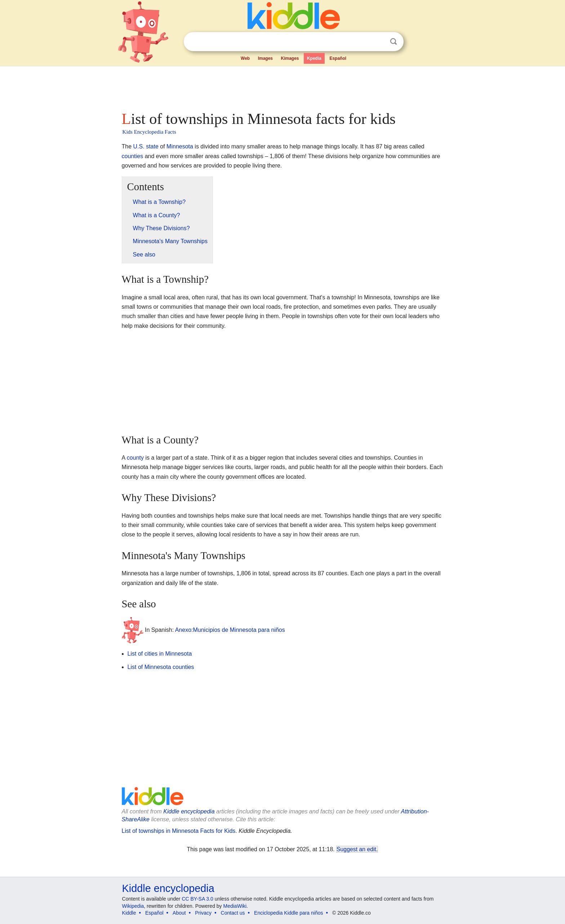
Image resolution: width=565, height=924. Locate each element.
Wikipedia (133, 906)
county (135, 458)
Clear (379, 42)
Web (245, 58)
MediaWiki (235, 906)
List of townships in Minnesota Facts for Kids (179, 831)
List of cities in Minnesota (160, 654)
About (179, 913)
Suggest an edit (356, 849)
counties (133, 156)
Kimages (290, 58)
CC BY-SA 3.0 (197, 899)
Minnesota (180, 146)
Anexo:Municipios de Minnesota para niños (230, 630)
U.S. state (146, 146)
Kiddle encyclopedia (189, 811)
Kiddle (129, 913)
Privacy (203, 913)
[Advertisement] (282, 86)
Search (393, 42)
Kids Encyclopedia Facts (149, 132)
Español (338, 58)
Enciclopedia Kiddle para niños (288, 913)
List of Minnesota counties (161, 667)
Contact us (233, 913)
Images (265, 58)
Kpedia (314, 58)
